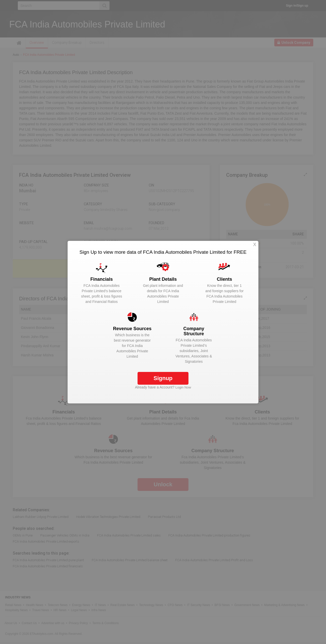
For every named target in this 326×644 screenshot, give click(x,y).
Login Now (183, 387)
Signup (163, 378)
